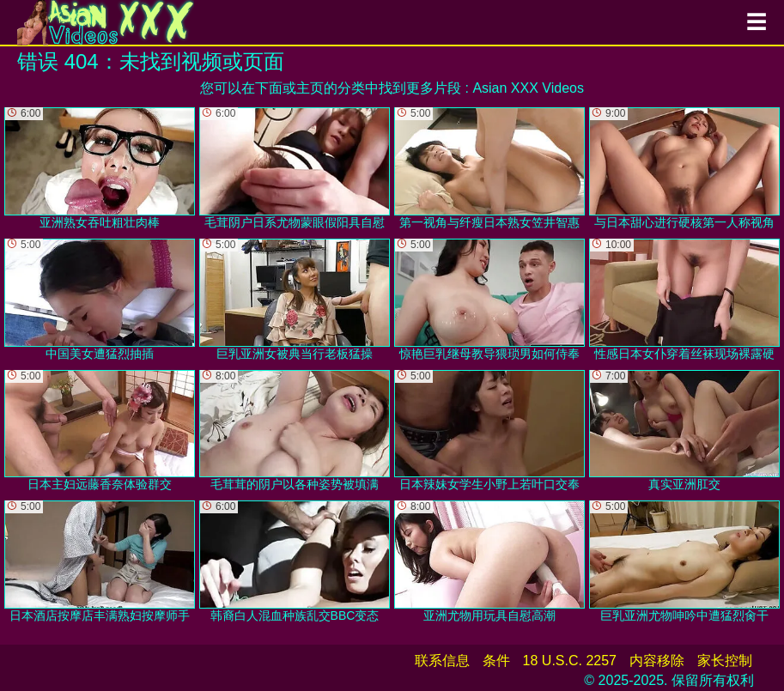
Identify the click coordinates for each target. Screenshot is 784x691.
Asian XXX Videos (528, 88)
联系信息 (442, 661)
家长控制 (725, 661)
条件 (496, 661)
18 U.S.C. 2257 (570, 661)
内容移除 (657, 661)
